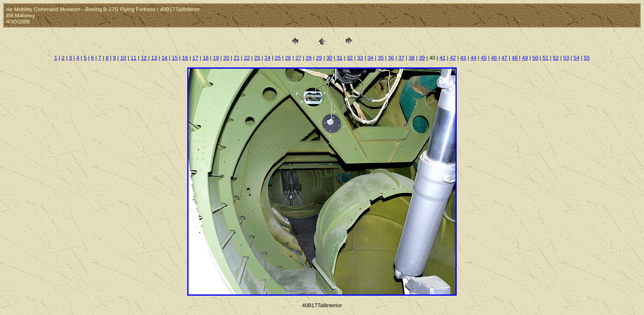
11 (133, 58)
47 (504, 58)
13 (154, 58)
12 (144, 58)
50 (535, 58)
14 (164, 58)
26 (288, 58)
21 (237, 58)
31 (339, 58)
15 (175, 58)
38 (412, 58)
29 (319, 58)
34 (370, 58)
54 (576, 58)
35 (381, 58)
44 (473, 58)
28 (308, 58)
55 (586, 58)
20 (226, 58)
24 (267, 58)
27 (298, 58)
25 (278, 58)
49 (525, 58)
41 (442, 58)
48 (515, 58)
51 (545, 58)
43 (463, 58)
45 (484, 58)
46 (494, 58)
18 (205, 58)
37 (401, 58)
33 (360, 58)
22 (247, 58)
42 (453, 58)
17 (195, 58)
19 (216, 58)
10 (123, 58)
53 (566, 58)
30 (329, 58)
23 (257, 58)
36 (391, 58)
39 (422, 58)
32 (350, 58)
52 (556, 58)
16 (185, 58)
